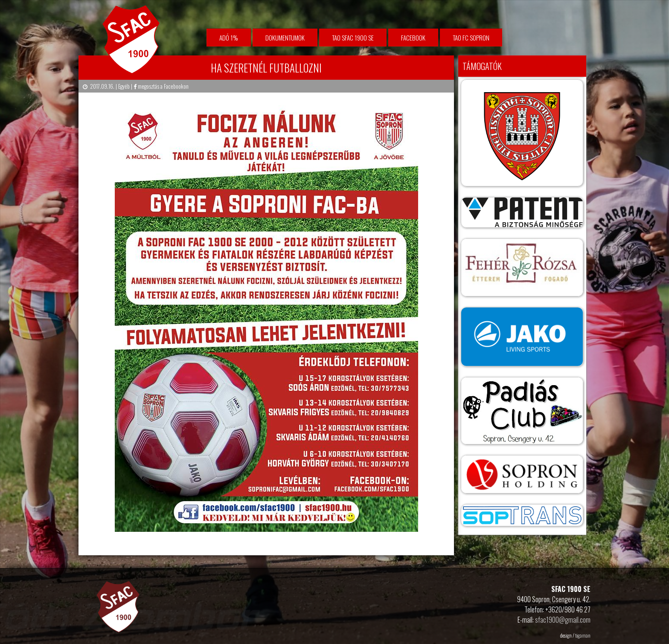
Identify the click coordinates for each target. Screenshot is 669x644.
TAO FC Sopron (471, 38)
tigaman (583, 635)
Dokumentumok (285, 38)
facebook (413, 38)
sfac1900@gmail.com (563, 620)
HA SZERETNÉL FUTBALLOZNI (266, 68)
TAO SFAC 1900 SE (353, 38)
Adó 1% (229, 38)
